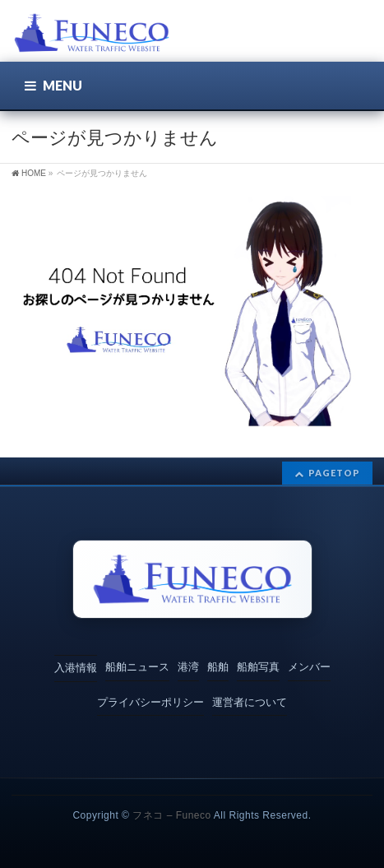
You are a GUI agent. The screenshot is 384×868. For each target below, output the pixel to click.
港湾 (188, 667)
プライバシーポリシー (150, 702)
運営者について (250, 702)
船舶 (218, 667)
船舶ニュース (137, 667)
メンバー (309, 667)
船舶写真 (258, 667)
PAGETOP (334, 473)
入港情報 (76, 668)
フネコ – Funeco (171, 815)
